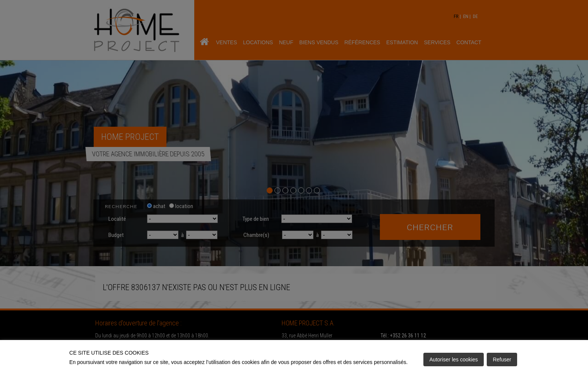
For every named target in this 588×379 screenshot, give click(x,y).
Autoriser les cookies (454, 360)
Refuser (502, 360)
